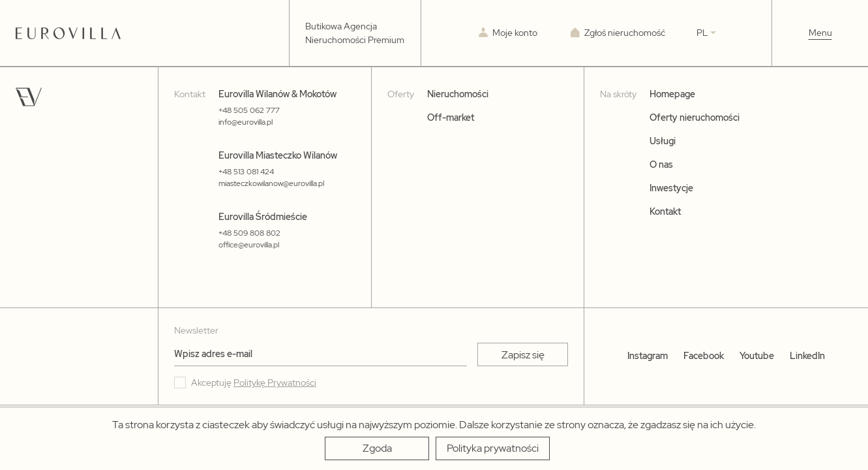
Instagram (648, 356)
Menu (820, 33)
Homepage (672, 94)
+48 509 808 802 (249, 233)
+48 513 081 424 (246, 172)
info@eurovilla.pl (246, 122)
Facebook (704, 356)
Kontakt (665, 211)
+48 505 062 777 (249, 110)
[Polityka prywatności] (493, 448)
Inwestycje (671, 188)
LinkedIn (807, 356)
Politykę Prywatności (275, 383)
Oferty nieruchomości (695, 117)
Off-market (451, 117)
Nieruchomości (458, 94)
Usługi (663, 141)
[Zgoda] (377, 448)
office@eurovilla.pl (249, 245)
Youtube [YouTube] (757, 356)
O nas (661, 164)
